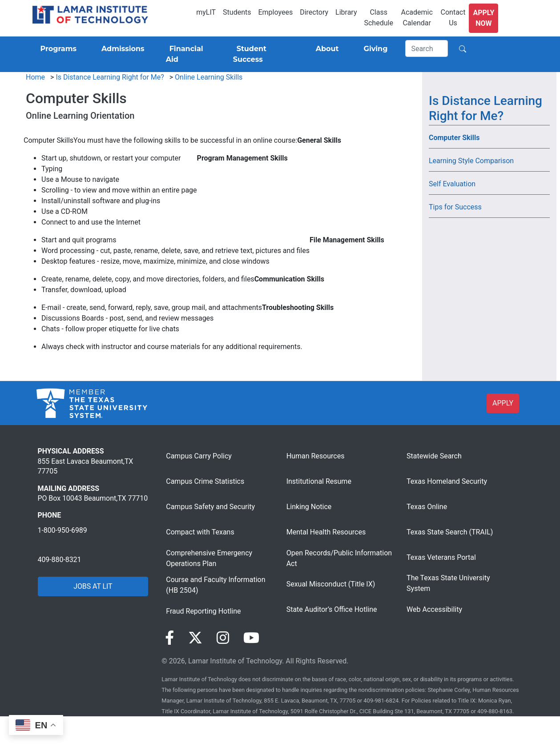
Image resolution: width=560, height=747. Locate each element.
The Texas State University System (448, 583)
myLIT (206, 12)
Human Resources (316, 456)
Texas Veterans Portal (441, 557)
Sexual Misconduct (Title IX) (331, 584)
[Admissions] (121, 49)
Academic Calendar (417, 18)
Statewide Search (434, 456)
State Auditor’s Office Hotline (332, 609)
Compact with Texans (200, 532)
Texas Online (427, 507)
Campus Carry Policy (199, 456)
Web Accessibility (434, 609)
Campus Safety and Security (210, 507)
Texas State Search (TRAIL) (450, 532)
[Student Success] (262, 54)
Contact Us (453, 18)
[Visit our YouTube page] (251, 638)
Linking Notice (309, 507)
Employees (275, 12)
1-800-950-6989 (62, 530)
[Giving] (374, 49)
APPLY (503, 403)
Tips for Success (455, 207)
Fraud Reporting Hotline (203, 611)
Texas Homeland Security (447, 481)
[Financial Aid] (189, 54)
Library (346, 12)
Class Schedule (378, 18)
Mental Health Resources (326, 532)
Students (237, 12)
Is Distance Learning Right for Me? (110, 77)
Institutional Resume (319, 481)
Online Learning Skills (209, 77)
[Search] (427, 48)
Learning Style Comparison (471, 161)
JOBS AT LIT (93, 586)
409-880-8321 (60, 560)
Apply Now (483, 18)
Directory (314, 12)
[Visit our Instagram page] (223, 638)
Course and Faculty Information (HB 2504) (216, 585)
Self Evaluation (452, 184)
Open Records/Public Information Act (339, 558)
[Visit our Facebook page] (169, 638)
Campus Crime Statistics (205, 481)
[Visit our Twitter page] (195, 638)
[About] (326, 49)
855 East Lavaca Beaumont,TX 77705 (86, 466)
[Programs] (57, 49)
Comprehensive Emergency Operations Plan (209, 558)
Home (35, 77)
